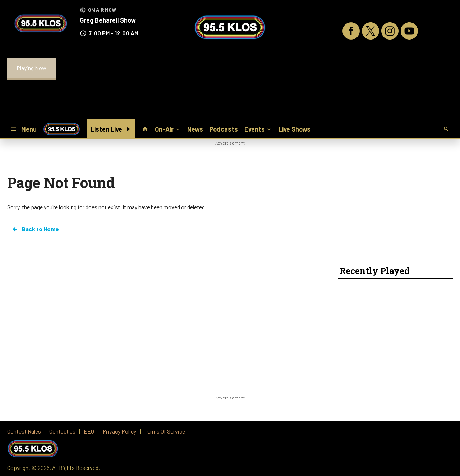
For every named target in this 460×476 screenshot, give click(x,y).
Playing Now (31, 68)
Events (258, 129)
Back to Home (35, 229)
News (195, 129)
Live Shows (295, 129)
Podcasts (224, 129)
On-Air (168, 129)
